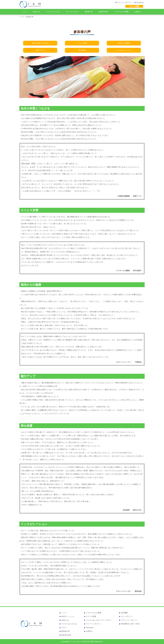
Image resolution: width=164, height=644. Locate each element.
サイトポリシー (127, 616)
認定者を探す (103, 12)
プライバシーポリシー (129, 620)
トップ (24, 12)
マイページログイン (124, 2)
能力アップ (40, 50)
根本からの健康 (124, 43)
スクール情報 (91, 616)
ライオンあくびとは (53, 12)
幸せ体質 (82, 50)
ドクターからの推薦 (121, 12)
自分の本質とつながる (40, 43)
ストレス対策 (82, 43)
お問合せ (138, 12)
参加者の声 (89, 12)
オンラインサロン (72, 12)
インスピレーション (124, 50)
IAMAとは (36, 12)
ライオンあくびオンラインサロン (99, 620)
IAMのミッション (68, 616)
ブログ (64, 628)
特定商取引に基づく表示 (130, 624)
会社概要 (124, 613)
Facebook (139, 2)
